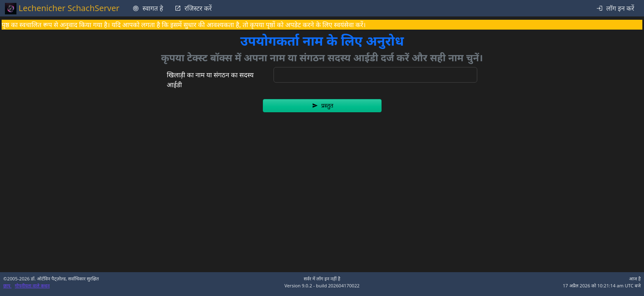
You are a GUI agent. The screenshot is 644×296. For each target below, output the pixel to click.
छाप (7, 286)
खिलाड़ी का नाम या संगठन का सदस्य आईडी (210, 80)
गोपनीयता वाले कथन (32, 286)
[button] (322, 106)
